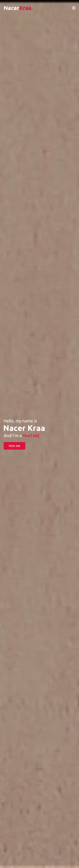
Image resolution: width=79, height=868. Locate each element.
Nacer (18, 8)
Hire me (14, 446)
